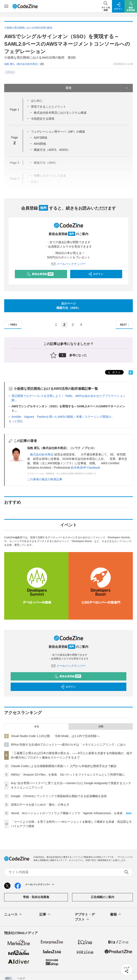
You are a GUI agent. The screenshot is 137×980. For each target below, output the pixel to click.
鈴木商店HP (79, 468)
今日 (37, 727)
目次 (97, 88)
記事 (45, 915)
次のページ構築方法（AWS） (68, 306)
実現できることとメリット (48, 107)
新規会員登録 (40, 274)
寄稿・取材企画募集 (36, 897)
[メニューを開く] (6, 6)
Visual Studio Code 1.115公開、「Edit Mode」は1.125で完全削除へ (55, 736)
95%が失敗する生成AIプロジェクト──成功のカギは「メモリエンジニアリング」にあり (68, 745)
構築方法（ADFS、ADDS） (52, 150)
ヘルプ (21, 978)
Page (14, 109)
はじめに (37, 101)
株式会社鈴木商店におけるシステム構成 (60, 113)
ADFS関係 (40, 138)
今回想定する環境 (43, 119)
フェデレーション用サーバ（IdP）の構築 (58, 132)
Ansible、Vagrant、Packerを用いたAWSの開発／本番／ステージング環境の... (63, 417)
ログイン (95, 274)
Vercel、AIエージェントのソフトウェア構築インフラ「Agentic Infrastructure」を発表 (67, 813)
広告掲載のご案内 (103, 897)
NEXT (125, 325)
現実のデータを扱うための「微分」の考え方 (40, 805)
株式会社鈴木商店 (42, 454)
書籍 (116, 915)
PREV (12, 325)
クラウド (10, 72)
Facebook (94, 468)
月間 (101, 727)
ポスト (114, 373)
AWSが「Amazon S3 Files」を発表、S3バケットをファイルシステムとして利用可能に (68, 775)
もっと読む (16, 421)
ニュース (13, 915)
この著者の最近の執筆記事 (45, 479)
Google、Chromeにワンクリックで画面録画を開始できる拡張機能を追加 (59, 796)
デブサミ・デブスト (85, 917)
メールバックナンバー (68, 264)
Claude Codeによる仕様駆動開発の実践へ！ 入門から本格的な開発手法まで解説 (64, 766)
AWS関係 (40, 144)
